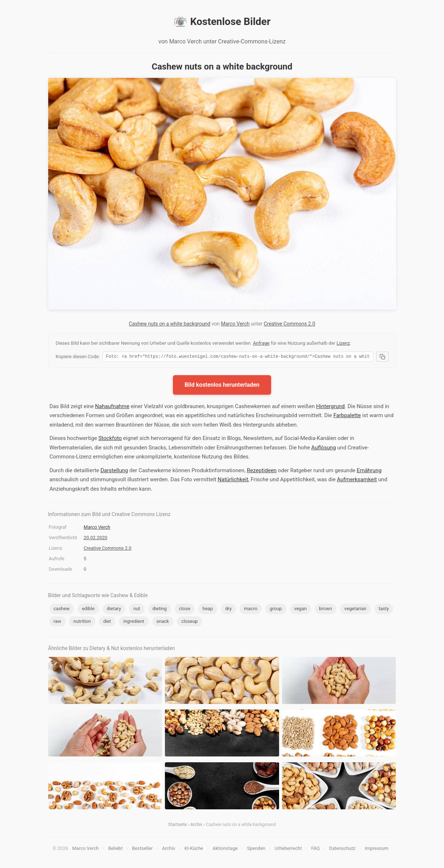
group (276, 610)
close (185, 610)
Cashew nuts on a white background (169, 324)
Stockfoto (110, 439)
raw (57, 622)
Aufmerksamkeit (357, 481)
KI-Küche (194, 849)
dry (228, 610)
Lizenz (343, 343)
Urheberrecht (288, 849)
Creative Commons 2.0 (290, 324)
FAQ (316, 849)
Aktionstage (225, 849)
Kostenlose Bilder (222, 22)
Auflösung (324, 449)
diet (107, 622)
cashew (62, 610)
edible (88, 610)
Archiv (196, 826)
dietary (114, 610)
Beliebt (115, 849)
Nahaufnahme (112, 407)
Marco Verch (235, 324)
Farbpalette (347, 416)
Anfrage (261, 343)
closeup (189, 622)
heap (208, 610)
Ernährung (369, 471)
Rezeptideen (262, 471)
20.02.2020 (96, 539)
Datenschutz (342, 849)
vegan (301, 610)
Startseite (178, 826)
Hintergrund (330, 407)
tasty (384, 610)
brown (325, 610)
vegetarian (355, 610)
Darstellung (114, 471)
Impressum (376, 849)
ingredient (134, 622)
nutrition (82, 622)
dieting (160, 610)
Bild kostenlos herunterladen (222, 386)
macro (251, 610)
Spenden (256, 849)
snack (163, 622)
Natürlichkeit (233, 481)
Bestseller (142, 849)
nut (137, 610)
